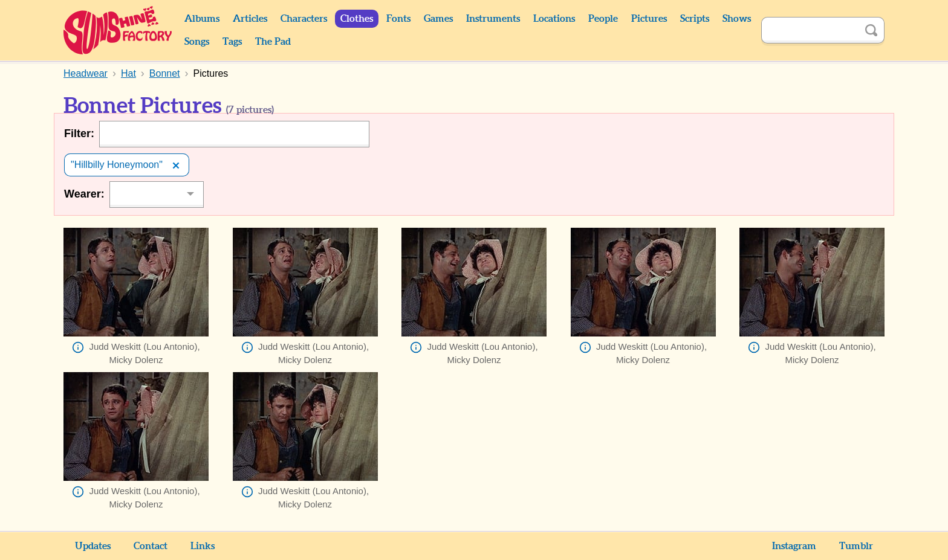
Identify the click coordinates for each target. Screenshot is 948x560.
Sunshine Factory (118, 30)
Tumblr (856, 546)
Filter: (79, 134)
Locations (554, 19)
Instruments (493, 19)
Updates (93, 546)
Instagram (794, 546)
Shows (737, 19)
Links (203, 546)
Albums (202, 19)
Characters (304, 19)
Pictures (649, 19)
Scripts (695, 19)
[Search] (810, 30)
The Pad (273, 42)
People (603, 19)
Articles (250, 19)
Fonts (398, 19)
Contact (151, 546)
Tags (232, 42)
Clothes (357, 19)
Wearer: (84, 194)
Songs (197, 42)
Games (438, 19)
